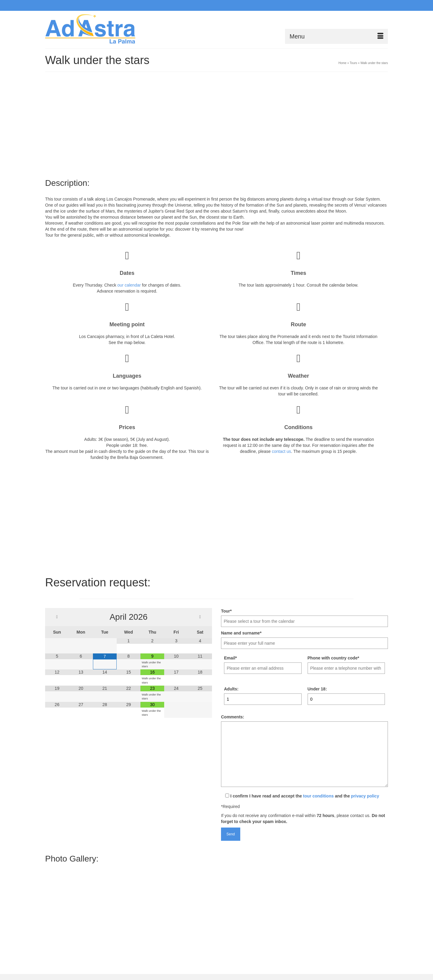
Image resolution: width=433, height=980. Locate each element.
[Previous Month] (57, 617)
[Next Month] (200, 617)
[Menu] (336, 36)
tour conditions (318, 796)
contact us (281, 451)
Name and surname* (241, 633)
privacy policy (365, 796)
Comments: (233, 717)
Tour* (226, 611)
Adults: (231, 689)
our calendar (129, 285)
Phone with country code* (333, 658)
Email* (230, 658)
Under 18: (317, 689)
